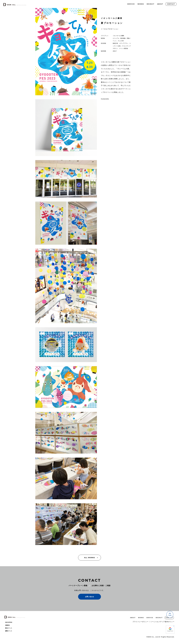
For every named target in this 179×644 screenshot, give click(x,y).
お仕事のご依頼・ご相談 (101, 586)
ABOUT (160, 4)
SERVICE (131, 4)
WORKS (141, 4)
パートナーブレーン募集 (78, 586)
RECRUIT (150, 4)
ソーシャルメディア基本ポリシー (162, 622)
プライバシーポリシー (141, 622)
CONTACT (171, 4)
